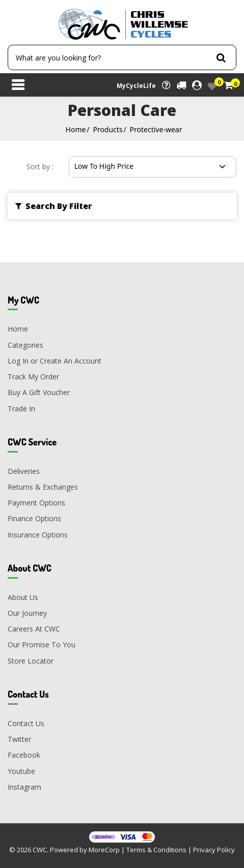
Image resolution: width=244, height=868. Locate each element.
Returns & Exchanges (43, 487)
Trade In (21, 409)
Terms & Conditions (156, 850)
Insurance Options (38, 535)
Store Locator (31, 661)
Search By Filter (54, 206)
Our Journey (27, 613)
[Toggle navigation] (18, 86)
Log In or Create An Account (55, 361)
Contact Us (26, 723)
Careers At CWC (34, 629)
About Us (23, 597)
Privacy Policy (214, 850)
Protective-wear (156, 129)
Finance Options (34, 518)
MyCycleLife (136, 86)
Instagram (24, 787)
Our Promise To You (42, 645)
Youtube (21, 771)
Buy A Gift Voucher (39, 392)
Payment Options (36, 503)
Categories (25, 345)
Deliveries (24, 471)
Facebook (24, 755)
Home (76, 129)
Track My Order (33, 377)
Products (107, 129)
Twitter (19, 739)
